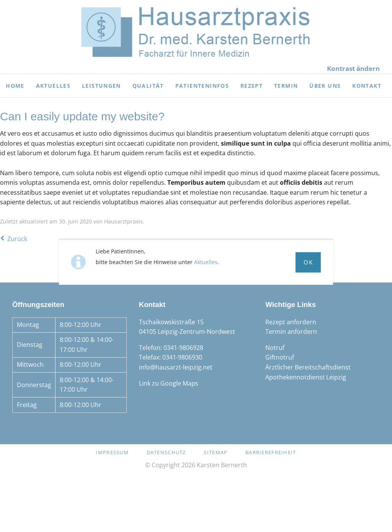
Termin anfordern (291, 332)
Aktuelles (206, 262)
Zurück (17, 239)
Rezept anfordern (291, 322)
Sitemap (216, 452)
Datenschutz (166, 452)
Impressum (112, 452)
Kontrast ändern (353, 68)
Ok (308, 262)
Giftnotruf (280, 357)
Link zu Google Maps (169, 383)
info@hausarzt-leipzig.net (176, 367)
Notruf (275, 348)
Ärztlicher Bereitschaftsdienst (308, 367)
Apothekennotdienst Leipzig (306, 377)
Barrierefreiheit (271, 452)
